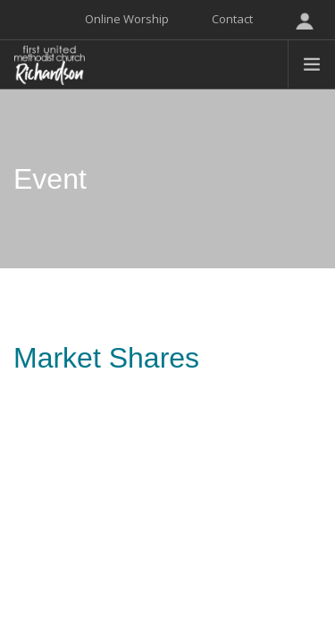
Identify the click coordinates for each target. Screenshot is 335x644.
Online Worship (127, 19)
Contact (232, 19)
